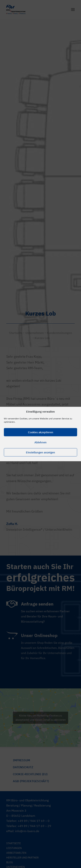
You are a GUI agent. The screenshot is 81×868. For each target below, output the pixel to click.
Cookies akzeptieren (41, 432)
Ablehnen (40, 442)
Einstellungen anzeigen (40, 452)
